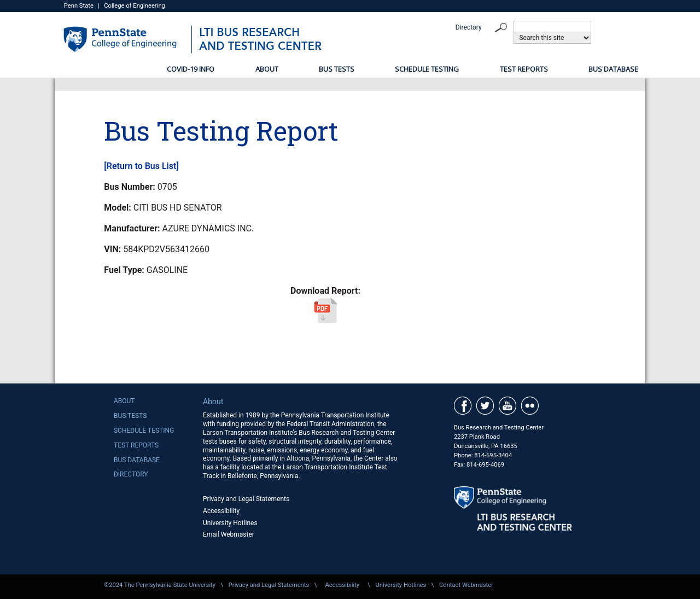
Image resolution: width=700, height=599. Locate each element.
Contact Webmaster (466, 585)
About (267, 69)
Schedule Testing (427, 69)
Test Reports (524, 69)
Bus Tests (337, 69)
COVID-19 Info (191, 69)
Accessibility (221, 511)
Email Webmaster (229, 534)
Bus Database (613, 69)
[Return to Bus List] (141, 166)
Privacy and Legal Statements (246, 499)
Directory (469, 27)
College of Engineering (135, 6)
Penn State (79, 6)
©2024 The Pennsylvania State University (160, 585)
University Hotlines (230, 523)
